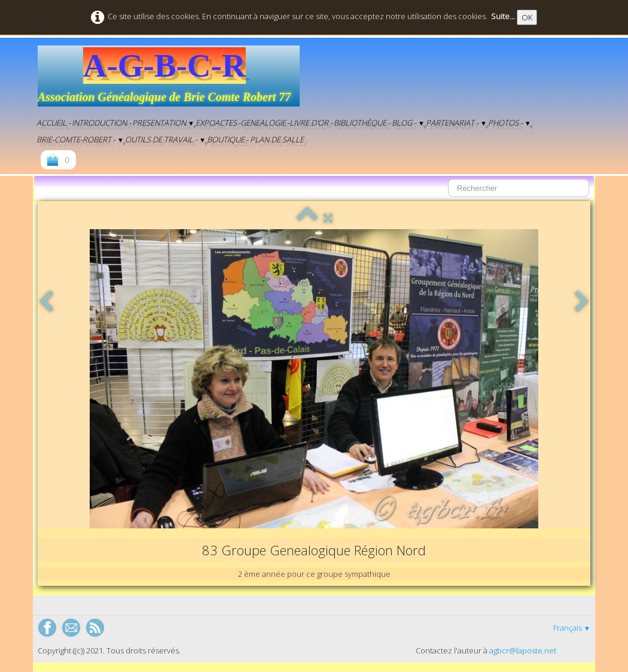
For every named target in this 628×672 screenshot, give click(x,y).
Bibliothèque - (362, 123)
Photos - (510, 123)
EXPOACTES (216, 123)
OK (527, 17)
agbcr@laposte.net (523, 650)
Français (572, 628)
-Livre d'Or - (310, 123)
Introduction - (101, 123)
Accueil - (54, 123)
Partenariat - (456, 123)
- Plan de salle (275, 139)
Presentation (163, 123)
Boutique (226, 139)
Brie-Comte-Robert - (80, 139)
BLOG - (408, 123)
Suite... (503, 16)
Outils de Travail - (165, 139)
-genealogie (262, 123)
